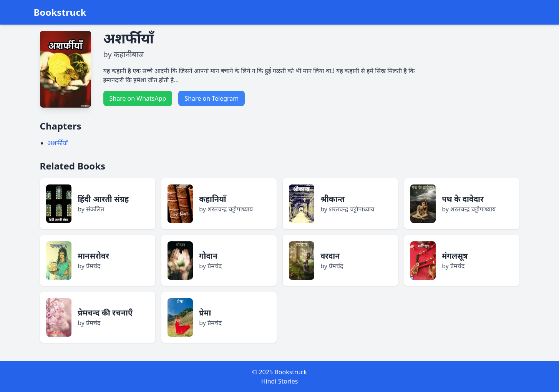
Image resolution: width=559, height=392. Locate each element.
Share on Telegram (211, 98)
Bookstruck (60, 12)
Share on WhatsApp (138, 98)
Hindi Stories (280, 381)
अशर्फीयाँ (58, 143)
